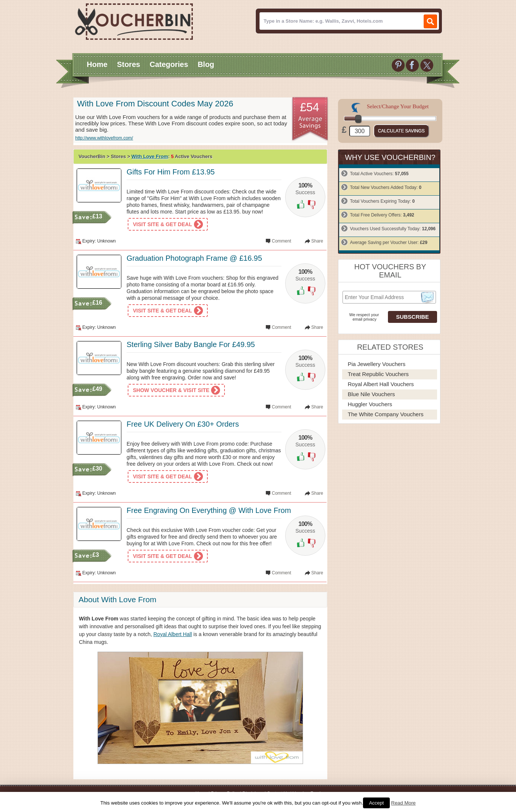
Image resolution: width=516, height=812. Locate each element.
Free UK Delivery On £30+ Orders (183, 424)
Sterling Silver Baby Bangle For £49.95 (191, 344)
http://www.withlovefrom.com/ (104, 138)
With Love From (150, 156)
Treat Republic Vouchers (378, 374)
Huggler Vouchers (370, 404)
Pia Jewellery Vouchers (377, 364)
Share (317, 241)
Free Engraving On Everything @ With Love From (209, 510)
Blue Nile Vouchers (371, 394)
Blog (206, 64)
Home (97, 64)
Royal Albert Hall (173, 634)
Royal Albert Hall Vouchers (381, 384)
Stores (128, 64)
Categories (169, 64)
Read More (404, 803)
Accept (376, 803)
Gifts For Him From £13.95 (171, 172)
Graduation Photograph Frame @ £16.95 (194, 258)
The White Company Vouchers (386, 414)
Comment (281, 241)
